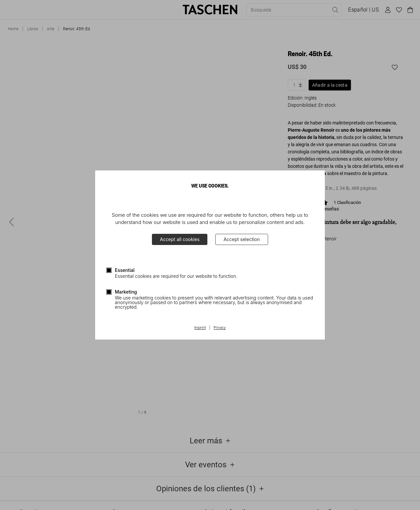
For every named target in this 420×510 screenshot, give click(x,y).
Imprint (200, 328)
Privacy (220, 328)
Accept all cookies (180, 239)
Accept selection (242, 239)
